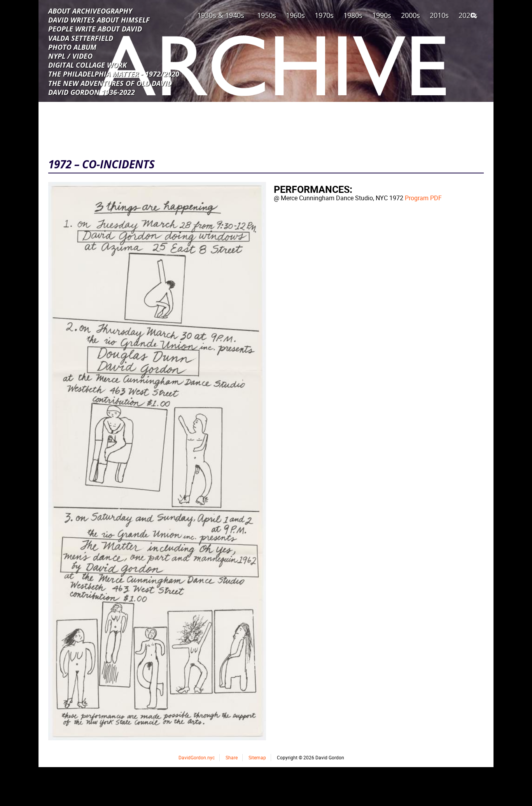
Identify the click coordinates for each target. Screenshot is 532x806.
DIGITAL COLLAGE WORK (87, 65)
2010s (439, 15)
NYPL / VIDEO (70, 56)
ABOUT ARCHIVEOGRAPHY (90, 10)
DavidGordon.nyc (197, 757)
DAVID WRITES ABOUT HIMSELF (99, 19)
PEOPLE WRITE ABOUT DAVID (95, 28)
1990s (382, 15)
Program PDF (423, 198)
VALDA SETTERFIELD (81, 38)
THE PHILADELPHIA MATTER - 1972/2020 (114, 73)
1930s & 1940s (221, 15)
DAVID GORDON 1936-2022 (92, 92)
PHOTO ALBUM (72, 47)
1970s (324, 15)
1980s (353, 15)
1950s (267, 15)
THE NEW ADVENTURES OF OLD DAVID (110, 83)
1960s (295, 15)
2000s (410, 15)
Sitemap (257, 757)
